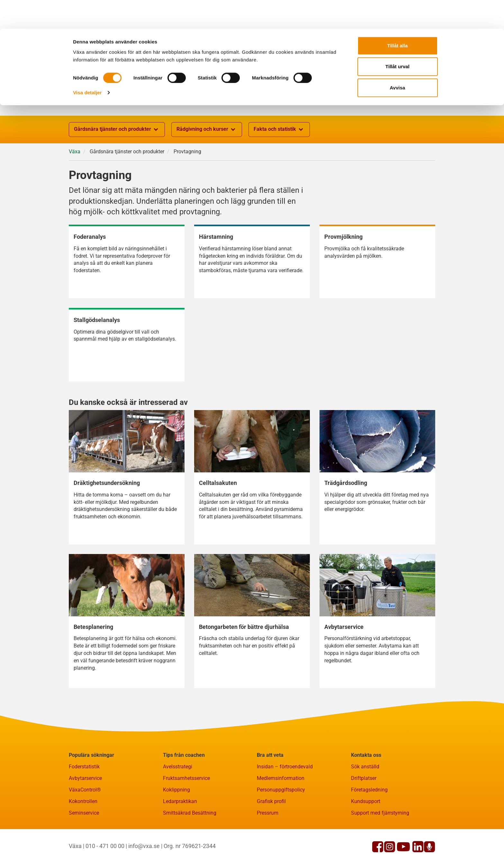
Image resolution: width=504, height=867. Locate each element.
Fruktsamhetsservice (186, 778)
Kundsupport (366, 801)
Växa (75, 152)
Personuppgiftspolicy (281, 790)
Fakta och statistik (279, 130)
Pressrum (268, 813)
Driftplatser (364, 778)
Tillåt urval (397, 38)
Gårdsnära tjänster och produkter (117, 130)
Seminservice (84, 813)
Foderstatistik (84, 767)
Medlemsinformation (281, 778)
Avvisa (398, 59)
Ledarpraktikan (180, 801)
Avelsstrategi (178, 767)
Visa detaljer (87, 64)
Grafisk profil (271, 801)
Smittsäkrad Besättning (190, 813)
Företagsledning (369, 790)
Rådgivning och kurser (207, 130)
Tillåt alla (398, 17)
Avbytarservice (85, 778)
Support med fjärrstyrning (380, 813)
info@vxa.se (144, 846)
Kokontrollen (83, 801)
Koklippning (176, 790)
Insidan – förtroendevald (285, 767)
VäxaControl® (85, 790)
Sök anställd (365, 767)
